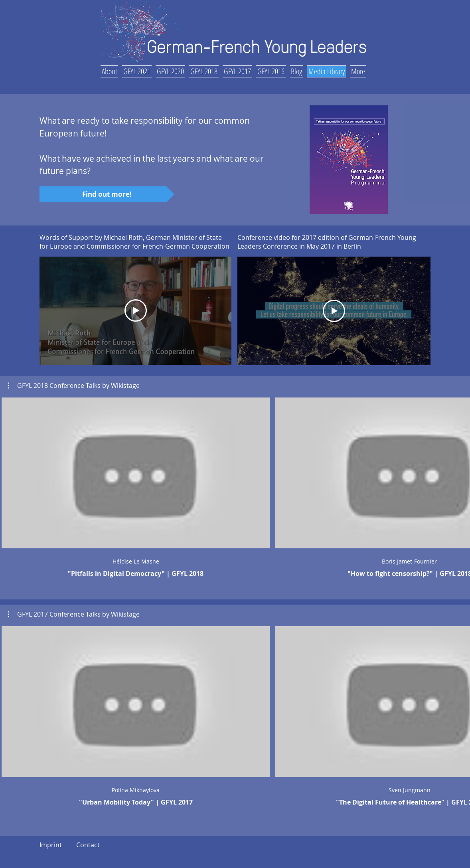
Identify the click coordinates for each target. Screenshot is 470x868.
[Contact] (88, 845)
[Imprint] (51, 845)
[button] (110, 70)
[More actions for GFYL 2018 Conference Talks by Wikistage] (74, 386)
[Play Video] (334, 311)
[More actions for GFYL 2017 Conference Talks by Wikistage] (74, 614)
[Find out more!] (107, 194)
